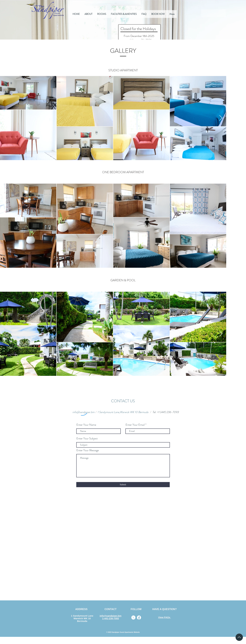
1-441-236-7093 (111, 618)
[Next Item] (221, 118)
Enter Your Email (135, 425)
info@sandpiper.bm (83, 412)
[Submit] (123, 485)
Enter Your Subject (87, 438)
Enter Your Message (88, 450)
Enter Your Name (86, 425)
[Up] (239, 637)
